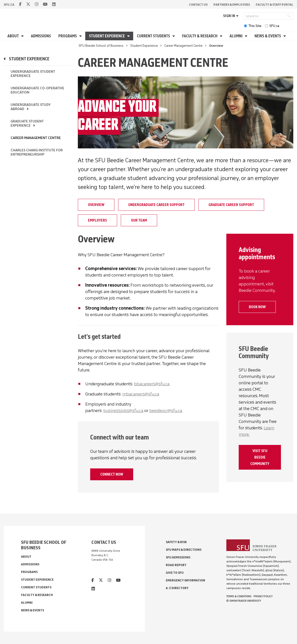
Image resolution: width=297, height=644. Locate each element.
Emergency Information (185, 580)
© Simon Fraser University (244, 601)
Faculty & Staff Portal (275, 5)
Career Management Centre (183, 46)
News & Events (268, 36)
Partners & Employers (232, 5)
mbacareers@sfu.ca (141, 394)
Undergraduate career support (156, 205)
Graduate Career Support (231, 205)
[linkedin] (54, 4)
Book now (257, 307)
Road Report (176, 565)
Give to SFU (175, 573)
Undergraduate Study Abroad (31, 107)
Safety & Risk (176, 542)
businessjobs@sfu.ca (123, 411)
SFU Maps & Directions (184, 550)
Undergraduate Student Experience (33, 74)
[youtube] (45, 4)
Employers (97, 220)
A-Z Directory (177, 588)
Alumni (236, 36)
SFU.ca (274, 26)
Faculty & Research (200, 36)
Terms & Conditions (239, 596)
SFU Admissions (178, 557)
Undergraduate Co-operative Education (37, 90)
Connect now (112, 474)
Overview (96, 205)
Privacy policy (263, 596)
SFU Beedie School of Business (101, 46)
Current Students (154, 36)
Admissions (41, 36)
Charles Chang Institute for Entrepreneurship (37, 152)
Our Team (139, 220)
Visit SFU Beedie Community (260, 457)
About (13, 36)
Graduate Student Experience (27, 123)
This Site (255, 26)
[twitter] (28, 4)
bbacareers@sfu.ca (152, 384)
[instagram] (37, 4)
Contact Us (198, 5)
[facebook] (20, 4)
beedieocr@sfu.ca (166, 411)
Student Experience (107, 36)
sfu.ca (9, 5)
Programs (68, 36)
